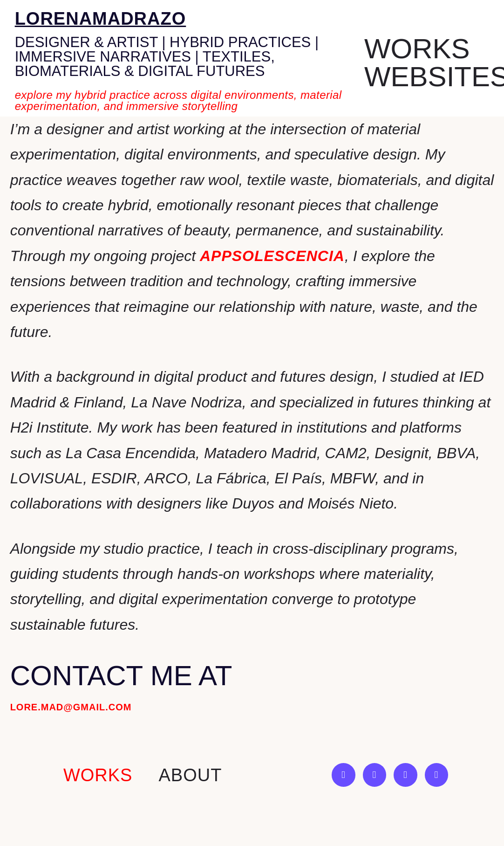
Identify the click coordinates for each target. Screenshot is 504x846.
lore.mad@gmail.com (71, 707)
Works (417, 49)
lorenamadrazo (101, 19)
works (98, 775)
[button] (419, 49)
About (190, 775)
